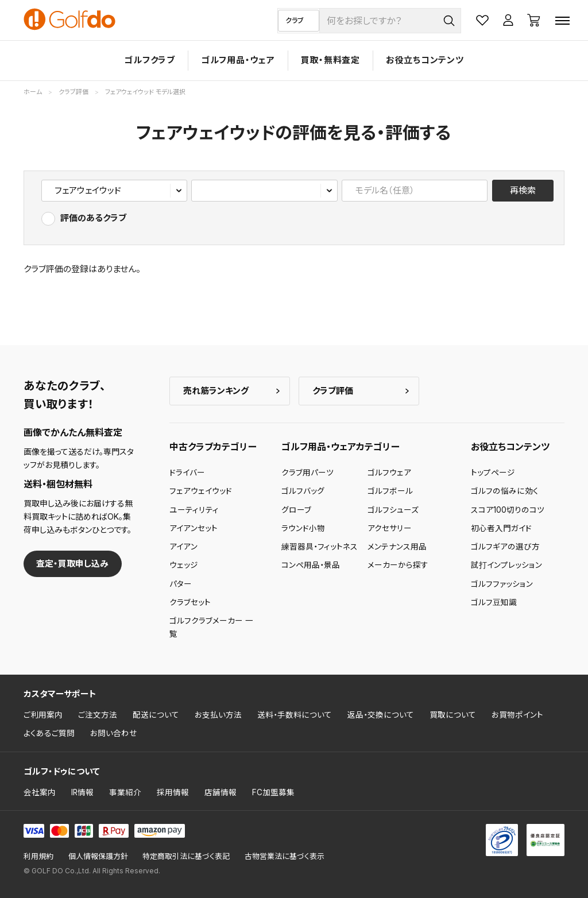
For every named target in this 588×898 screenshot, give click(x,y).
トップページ (493, 473)
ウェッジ (184, 565)
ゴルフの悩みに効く (505, 491)
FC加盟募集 (273, 792)
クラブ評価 (333, 391)
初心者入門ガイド (501, 528)
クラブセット (190, 602)
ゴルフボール (390, 491)
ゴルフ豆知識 (494, 602)
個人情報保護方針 (98, 856)
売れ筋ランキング (216, 391)
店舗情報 (220, 792)
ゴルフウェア (389, 473)
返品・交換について (381, 715)
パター (181, 584)
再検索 (523, 190)
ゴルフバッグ (303, 491)
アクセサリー (390, 528)
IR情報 (82, 792)
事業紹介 (125, 792)
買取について (453, 715)
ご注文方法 (98, 715)
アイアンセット (194, 528)
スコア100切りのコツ (508, 510)
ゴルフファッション (502, 584)
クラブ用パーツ (307, 473)
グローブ (296, 510)
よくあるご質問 (49, 733)
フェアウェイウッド (201, 491)
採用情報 (173, 792)
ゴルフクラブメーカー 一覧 (211, 627)
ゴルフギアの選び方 (505, 547)
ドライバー (187, 473)
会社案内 (40, 792)
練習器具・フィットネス (320, 547)
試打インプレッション (506, 565)
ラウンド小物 (303, 528)
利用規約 (38, 856)
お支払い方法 (218, 715)
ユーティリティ (194, 510)
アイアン (183, 547)
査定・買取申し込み (72, 564)
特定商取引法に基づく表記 (186, 856)
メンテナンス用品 (397, 547)
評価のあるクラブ (93, 218)
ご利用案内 (43, 715)
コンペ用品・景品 (311, 565)
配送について (156, 715)
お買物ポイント (517, 715)
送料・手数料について (295, 715)
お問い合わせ (114, 733)
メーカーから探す (398, 565)
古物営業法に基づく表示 (285, 856)
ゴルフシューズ (393, 510)
